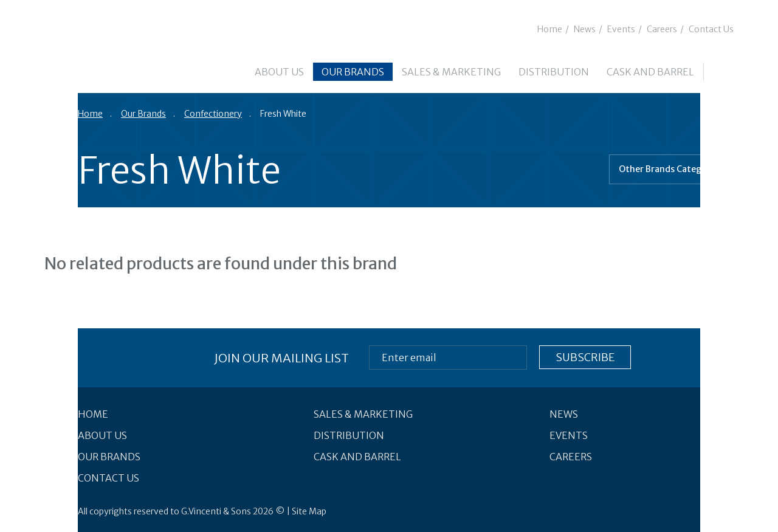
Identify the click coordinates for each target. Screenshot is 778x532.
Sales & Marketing (451, 72)
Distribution (554, 72)
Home (550, 29)
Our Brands (353, 72)
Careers (662, 29)
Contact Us (711, 29)
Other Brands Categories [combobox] (670, 169)
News (585, 29)
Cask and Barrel (650, 72)
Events (621, 29)
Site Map (309, 511)
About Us (279, 72)
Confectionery (213, 114)
